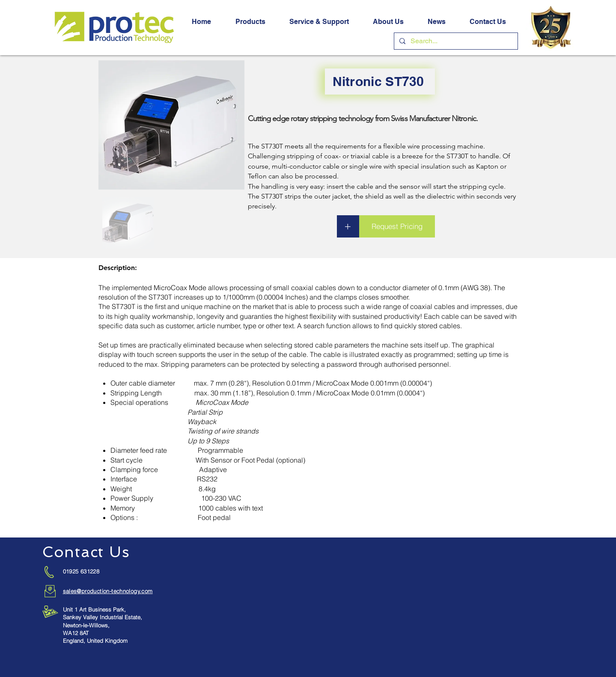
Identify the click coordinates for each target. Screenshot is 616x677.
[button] (250, 22)
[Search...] (455, 41)
